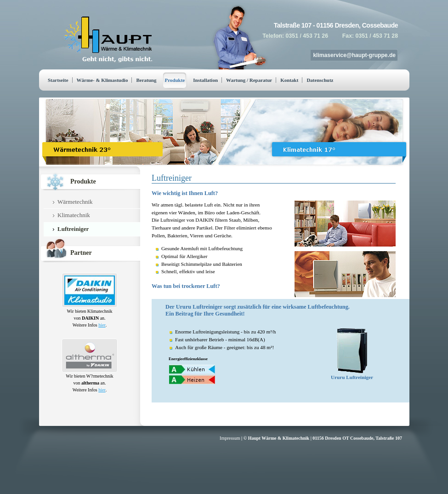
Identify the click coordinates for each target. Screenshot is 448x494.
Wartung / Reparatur (249, 80)
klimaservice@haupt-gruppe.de (354, 55)
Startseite (58, 80)
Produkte (175, 80)
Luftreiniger (73, 229)
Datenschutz (320, 80)
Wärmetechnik (75, 202)
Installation (205, 80)
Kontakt (289, 80)
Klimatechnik (74, 215)
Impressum (230, 438)
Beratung (146, 80)
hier (102, 325)
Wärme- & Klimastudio (102, 80)
